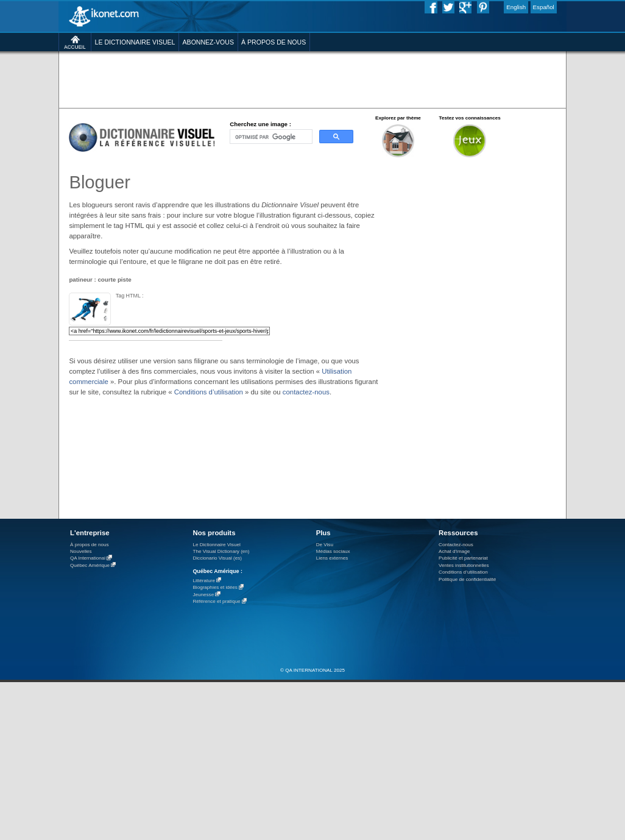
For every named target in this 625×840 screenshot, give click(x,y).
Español (544, 7)
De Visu (325, 545)
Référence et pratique (216, 602)
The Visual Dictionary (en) (221, 551)
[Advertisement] (312, 79)
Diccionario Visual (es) (217, 558)
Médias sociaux (333, 551)
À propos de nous (90, 545)
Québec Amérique (90, 565)
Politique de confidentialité (467, 579)
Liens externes (332, 558)
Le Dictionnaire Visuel (216, 545)
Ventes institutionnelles (464, 565)
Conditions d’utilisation (209, 392)
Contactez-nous (456, 545)
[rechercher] (270, 137)
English (516, 7)
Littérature (204, 581)
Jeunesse (203, 595)
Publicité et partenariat (463, 558)
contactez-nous (306, 392)
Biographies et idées (215, 588)
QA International (88, 559)
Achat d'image (454, 551)
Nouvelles (81, 551)
